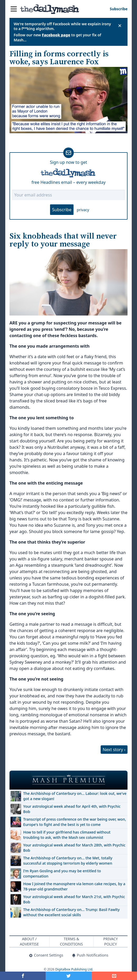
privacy (83, 210)
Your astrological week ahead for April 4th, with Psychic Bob (72, 809)
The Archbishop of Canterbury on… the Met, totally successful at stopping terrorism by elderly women (68, 861)
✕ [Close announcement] (120, 26)
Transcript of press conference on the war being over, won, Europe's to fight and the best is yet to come (75, 822)
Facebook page (56, 35)
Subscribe (62, 210)
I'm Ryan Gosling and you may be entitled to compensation (62, 873)
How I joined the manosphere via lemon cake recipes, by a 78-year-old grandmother (74, 886)
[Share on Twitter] (68, 976)
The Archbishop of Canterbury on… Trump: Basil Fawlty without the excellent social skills (71, 912)
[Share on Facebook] (23, 976)
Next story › (114, 750)
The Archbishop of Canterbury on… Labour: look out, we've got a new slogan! (75, 796)
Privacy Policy (111, 941)
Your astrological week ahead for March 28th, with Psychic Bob (74, 848)
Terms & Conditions (72, 941)
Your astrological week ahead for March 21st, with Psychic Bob (74, 899)
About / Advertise (29, 941)
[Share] (114, 976)
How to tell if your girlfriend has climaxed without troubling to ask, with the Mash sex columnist (67, 835)
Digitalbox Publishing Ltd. (74, 969)
